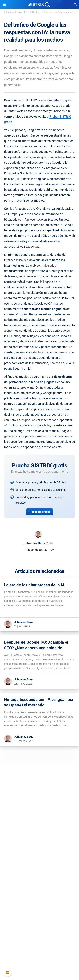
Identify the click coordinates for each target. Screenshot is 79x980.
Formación (39, 843)
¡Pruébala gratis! (40, 512)
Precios (39, 871)
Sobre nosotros (40, 832)
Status (39, 965)
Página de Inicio (12, 12)
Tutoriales (39, 926)
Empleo (39, 838)
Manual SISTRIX (40, 943)
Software (40, 865)
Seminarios (39, 910)
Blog (25, 12)
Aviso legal (40, 854)
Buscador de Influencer (40, 887)
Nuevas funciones (40, 949)
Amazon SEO (40, 882)
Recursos (40, 898)
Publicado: (32, 550)
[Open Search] (75, 4)
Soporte (39, 937)
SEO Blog (39, 915)
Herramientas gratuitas (39, 921)
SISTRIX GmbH (39, 826)
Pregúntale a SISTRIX (40, 905)
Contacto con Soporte (40, 960)
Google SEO (39, 877)
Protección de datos (40, 849)
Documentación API (39, 954)
